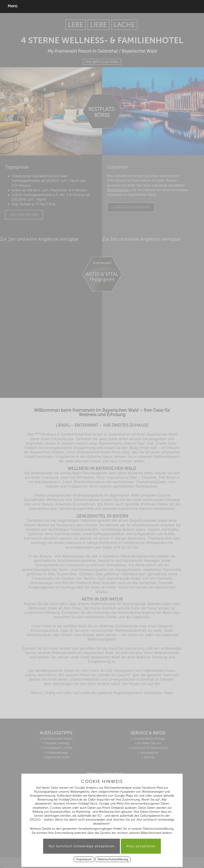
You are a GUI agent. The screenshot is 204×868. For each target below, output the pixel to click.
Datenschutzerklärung (113, 859)
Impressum (84, 859)
